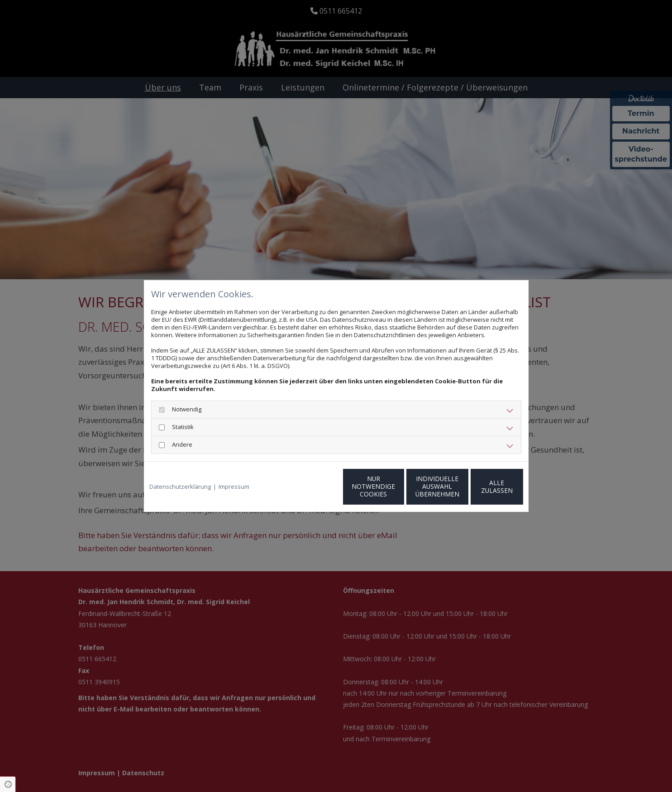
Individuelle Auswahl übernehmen (395, 486)
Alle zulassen (481, 486)
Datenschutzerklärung (180, 487)
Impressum (234, 487)
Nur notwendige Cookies (309, 487)
